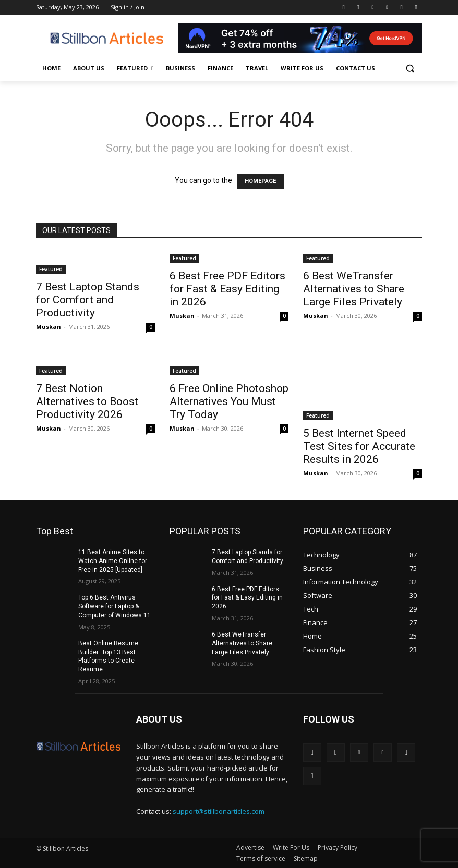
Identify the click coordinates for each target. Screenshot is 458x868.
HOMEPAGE (260, 181)
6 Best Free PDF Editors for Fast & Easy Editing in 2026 (227, 289)
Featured (51, 269)
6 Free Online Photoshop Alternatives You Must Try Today (229, 401)
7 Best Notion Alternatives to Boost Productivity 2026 (87, 401)
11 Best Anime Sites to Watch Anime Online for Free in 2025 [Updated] (113, 561)
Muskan (49, 327)
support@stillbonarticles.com (219, 811)
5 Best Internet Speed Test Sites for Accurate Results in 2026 (359, 446)
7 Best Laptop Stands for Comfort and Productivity (88, 300)
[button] (410, 69)
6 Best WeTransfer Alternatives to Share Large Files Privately (354, 289)
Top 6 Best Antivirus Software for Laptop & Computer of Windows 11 (115, 606)
